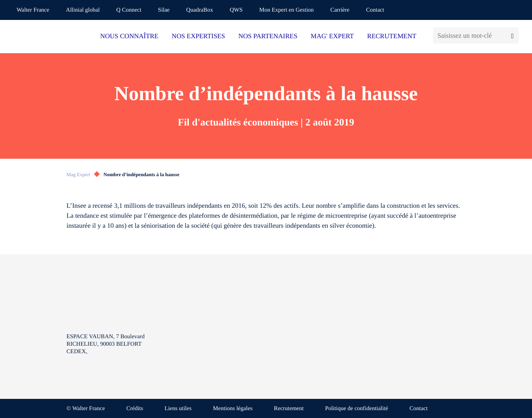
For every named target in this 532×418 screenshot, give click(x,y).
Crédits (135, 409)
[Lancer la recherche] (512, 36)
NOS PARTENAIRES (268, 36)
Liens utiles (178, 409)
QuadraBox (200, 10)
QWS (236, 10)
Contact (375, 10)
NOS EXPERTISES (198, 36)
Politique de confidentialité (357, 409)
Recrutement (289, 409)
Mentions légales (233, 409)
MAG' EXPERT (332, 36)
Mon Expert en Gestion (287, 10)
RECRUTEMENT (392, 36)
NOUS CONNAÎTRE (129, 36)
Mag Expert (78, 175)
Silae (164, 10)
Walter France (33, 10)
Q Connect (129, 10)
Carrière (340, 10)
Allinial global (83, 10)
